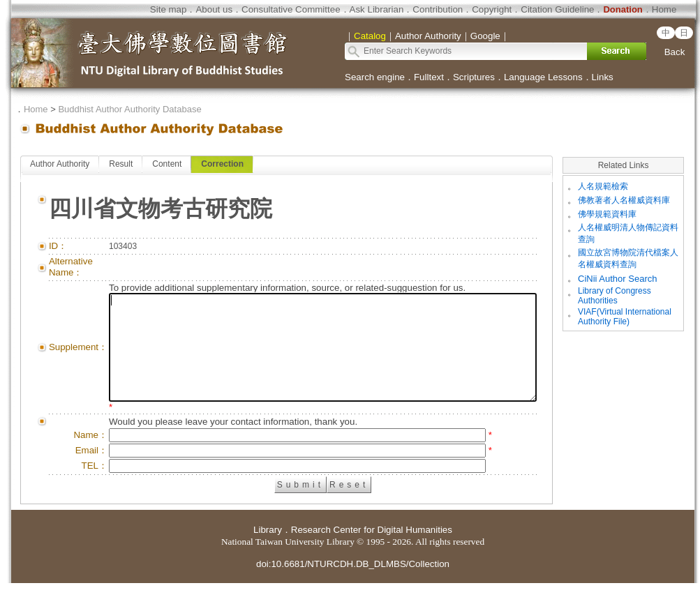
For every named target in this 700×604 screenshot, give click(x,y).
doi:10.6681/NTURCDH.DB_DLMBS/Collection (353, 585)
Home (664, 9)
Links (603, 77)
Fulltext (429, 77)
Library (268, 551)
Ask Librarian (377, 9)
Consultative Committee (291, 9)
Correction (222, 164)
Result (121, 164)
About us (214, 9)
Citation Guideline (557, 9)
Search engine (375, 77)
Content (167, 164)
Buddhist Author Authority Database (129, 109)
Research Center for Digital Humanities (372, 551)
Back (675, 52)
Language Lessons (543, 77)
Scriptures (474, 77)
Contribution (438, 9)
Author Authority (60, 164)
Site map (169, 9)
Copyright (492, 9)
